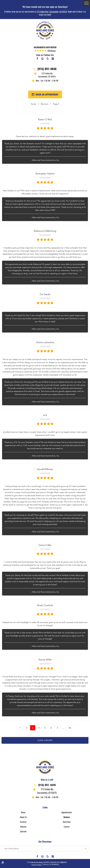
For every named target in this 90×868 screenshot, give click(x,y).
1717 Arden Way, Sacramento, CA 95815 (52, 12)
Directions (67, 822)
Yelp (48, 59)
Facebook (37, 59)
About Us (23, 817)
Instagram (53, 59)
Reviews (45, 104)
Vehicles (23, 827)
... (64, 728)
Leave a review (45, 740)
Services (23, 822)
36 (70, 728)
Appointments (67, 813)
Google (42, 59)
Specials (23, 832)
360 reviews (52, 51)
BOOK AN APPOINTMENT (47, 95)
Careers (67, 827)
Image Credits (36, 865)
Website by (50, 865)
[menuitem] (23, 813)
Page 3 (56, 104)
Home (33, 104)
